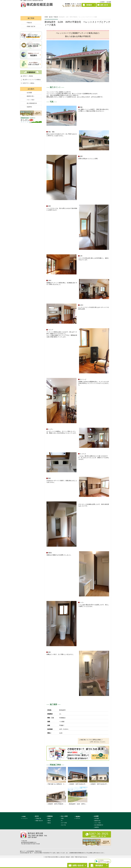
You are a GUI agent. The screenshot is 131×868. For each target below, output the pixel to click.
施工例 (68, 10)
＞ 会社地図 (108, 2)
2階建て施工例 (39, 821)
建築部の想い (98, 821)
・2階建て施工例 (30, 26)
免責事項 (97, 827)
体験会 (49, 821)
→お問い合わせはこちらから (97, 742)
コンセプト (35, 10)
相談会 (49, 823)
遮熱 (62, 818)
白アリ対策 (64, 823)
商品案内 (91, 10)
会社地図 (97, 818)
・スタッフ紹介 (30, 100)
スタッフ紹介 (98, 823)
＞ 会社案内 (102, 2)
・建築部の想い (30, 96)
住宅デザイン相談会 (29, 83)
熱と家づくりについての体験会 (32, 80)
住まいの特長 (79, 10)
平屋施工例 (38, 818)
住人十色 (63, 825)
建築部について (104, 10)
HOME (24, 10)
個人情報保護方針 (99, 825)
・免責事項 (29, 107)
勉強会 (49, 818)
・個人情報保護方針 (31, 103)
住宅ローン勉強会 (28, 76)
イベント (46, 10)
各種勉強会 (57, 10)
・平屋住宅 (29, 23)
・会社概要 (29, 93)
